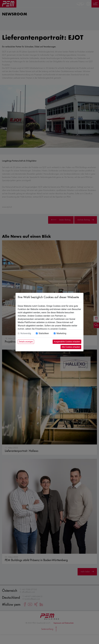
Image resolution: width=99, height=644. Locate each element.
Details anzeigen (26, 342)
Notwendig (26, 333)
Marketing (61, 333)
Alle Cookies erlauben (71, 347)
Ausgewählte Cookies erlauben (67, 342)
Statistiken (44, 333)
